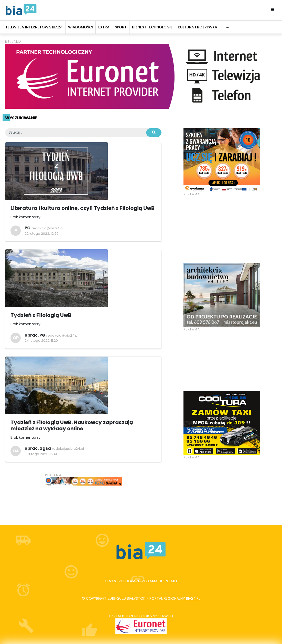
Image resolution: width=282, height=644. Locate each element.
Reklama (150, 581)
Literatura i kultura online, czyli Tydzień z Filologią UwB (83, 208)
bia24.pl (193, 598)
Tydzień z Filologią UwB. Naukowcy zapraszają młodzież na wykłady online (72, 425)
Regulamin (129, 581)
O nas (110, 581)
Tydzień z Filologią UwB (41, 315)
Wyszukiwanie (21, 118)
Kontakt (169, 581)
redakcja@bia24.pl (47, 228)
